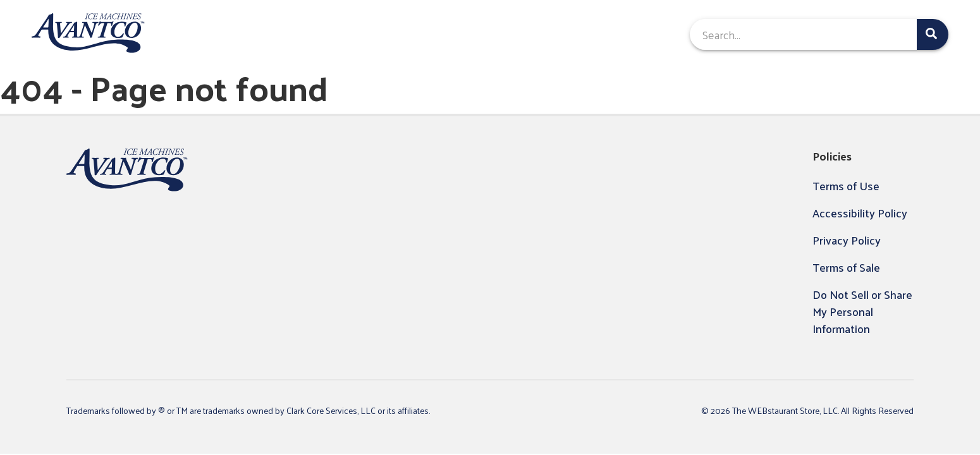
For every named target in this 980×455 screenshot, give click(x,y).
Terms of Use (846, 185)
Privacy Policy (847, 240)
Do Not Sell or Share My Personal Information (862, 311)
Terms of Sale (846, 267)
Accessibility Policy (860, 213)
